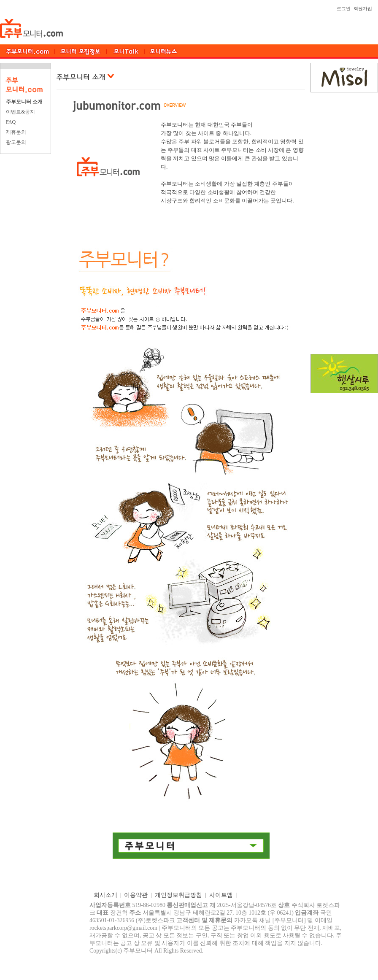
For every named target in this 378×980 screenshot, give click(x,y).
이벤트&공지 (20, 112)
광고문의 (16, 142)
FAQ (11, 122)
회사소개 (105, 895)
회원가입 (363, 9)
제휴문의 (16, 132)
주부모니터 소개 (24, 102)
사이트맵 (221, 895)
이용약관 (136, 895)
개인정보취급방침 (178, 895)
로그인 (344, 9)
